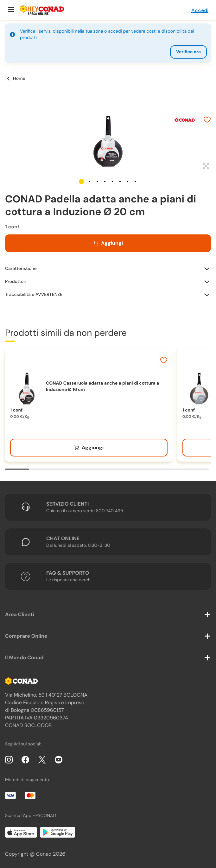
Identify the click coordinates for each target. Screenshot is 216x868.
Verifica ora (188, 52)
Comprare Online (26, 636)
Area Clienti (20, 614)
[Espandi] (205, 166)
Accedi (200, 10)
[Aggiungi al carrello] (108, 243)
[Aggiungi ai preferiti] (207, 120)
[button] (81, 182)
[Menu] (10, 10)
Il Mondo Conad (24, 657)
